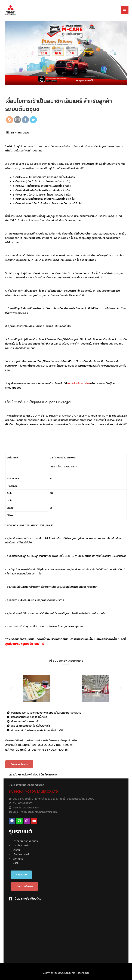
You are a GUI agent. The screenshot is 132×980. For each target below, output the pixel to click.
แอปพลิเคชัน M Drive (78, 383)
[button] (19, 764)
